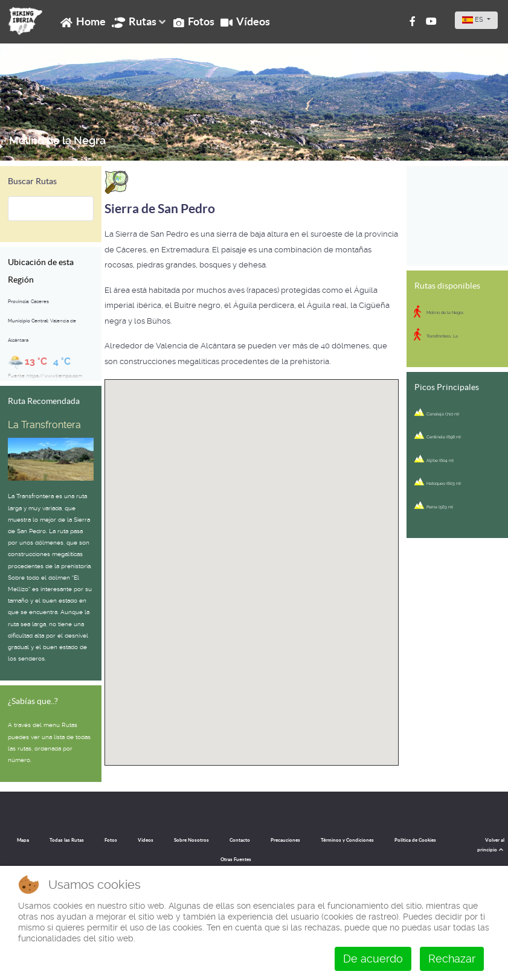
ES (474, 20)
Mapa (23, 840)
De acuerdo (373, 959)
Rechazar (452, 959)
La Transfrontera (44, 425)
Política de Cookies (415, 840)
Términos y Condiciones (347, 840)
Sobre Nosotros (191, 840)
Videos (146, 840)
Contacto (240, 840)
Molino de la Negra (57, 141)
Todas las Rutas (67, 840)
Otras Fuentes (236, 860)
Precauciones (285, 840)
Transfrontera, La (442, 336)
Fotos (111, 840)
